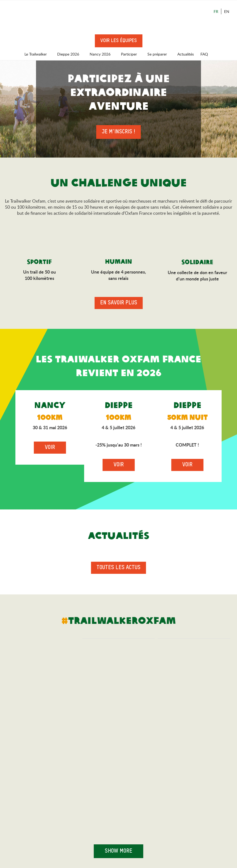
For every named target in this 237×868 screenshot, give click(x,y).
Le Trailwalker (38, 54)
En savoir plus (119, 303)
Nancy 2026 (103, 54)
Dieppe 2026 (71, 54)
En (227, 11)
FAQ (204, 54)
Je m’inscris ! (118, 132)
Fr (216, 11)
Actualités (186, 54)
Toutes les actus (118, 568)
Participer (132, 54)
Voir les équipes (119, 41)
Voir (50, 448)
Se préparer (160, 54)
